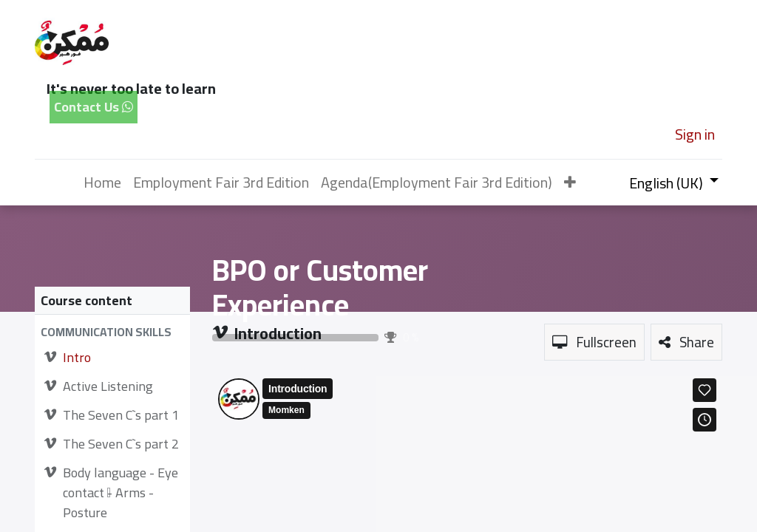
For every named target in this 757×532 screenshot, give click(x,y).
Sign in (695, 134)
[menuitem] (102, 183)
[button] (570, 183)
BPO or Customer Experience (320, 288)
